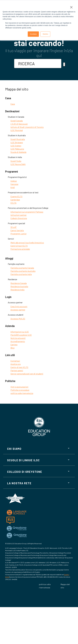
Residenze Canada (19, 283)
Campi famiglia (17, 230)
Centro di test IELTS (19, 367)
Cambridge (15, 200)
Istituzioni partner (19, 215)
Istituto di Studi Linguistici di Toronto (27, 127)
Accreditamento (18, 341)
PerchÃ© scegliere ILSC (21, 335)
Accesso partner (18, 310)
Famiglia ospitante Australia (23, 271)
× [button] (71, 7)
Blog (12, 348)
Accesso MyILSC (18, 319)
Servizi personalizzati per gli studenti (27, 374)
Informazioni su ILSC (20, 332)
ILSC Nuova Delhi (18, 164)
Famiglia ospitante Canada (22, 268)
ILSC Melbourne (17, 149)
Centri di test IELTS (19, 246)
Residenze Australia (19, 286)
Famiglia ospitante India (21, 274)
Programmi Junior (19, 234)
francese (14, 184)
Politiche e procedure (20, 390)
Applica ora (16, 364)
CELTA (13, 203)
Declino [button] (45, 34)
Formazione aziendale (20, 249)
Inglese (14, 181)
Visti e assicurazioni (19, 387)
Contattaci (15, 361)
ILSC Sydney (16, 146)
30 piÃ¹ (14, 227)
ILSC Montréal (17, 130)
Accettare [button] (33, 34)
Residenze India (17, 290)
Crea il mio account (19, 306)
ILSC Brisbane (17, 142)
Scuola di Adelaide (18, 152)
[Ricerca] (64, 64)
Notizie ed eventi (18, 338)
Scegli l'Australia (18, 139)
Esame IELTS (16, 196)
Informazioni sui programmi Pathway (27, 212)
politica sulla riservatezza (22, 393)
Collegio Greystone (19, 218)
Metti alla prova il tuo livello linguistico (27, 243)
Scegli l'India (16, 161)
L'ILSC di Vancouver (19, 124)
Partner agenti (17, 370)
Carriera (14, 345)
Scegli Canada (17, 121)
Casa (13, 104)
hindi (13, 187)
